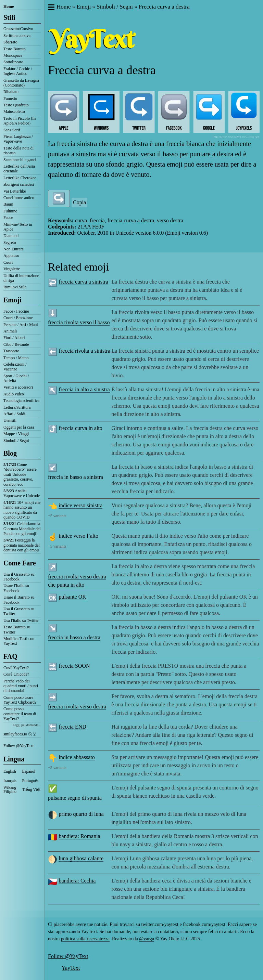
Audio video (14, 394)
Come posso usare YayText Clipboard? (20, 700)
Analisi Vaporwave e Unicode (22, 493)
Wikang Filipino (10, 789)
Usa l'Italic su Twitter (21, 620)
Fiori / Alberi (14, 338)
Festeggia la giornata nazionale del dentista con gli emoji (22, 545)
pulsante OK (72, 597)
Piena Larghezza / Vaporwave (18, 139)
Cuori (8, 262)
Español (29, 771)
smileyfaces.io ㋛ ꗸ (20, 734)
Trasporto (11, 351)
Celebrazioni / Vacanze (15, 367)
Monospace (13, 55)
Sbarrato (10, 42)
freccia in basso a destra (74, 637)
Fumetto (10, 99)
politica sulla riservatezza (85, 939)
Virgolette (12, 269)
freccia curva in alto (80, 428)
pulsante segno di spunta (75, 798)
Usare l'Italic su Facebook (16, 588)
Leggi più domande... (27, 725)
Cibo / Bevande (16, 344)
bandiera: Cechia (77, 881)
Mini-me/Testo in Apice (18, 227)
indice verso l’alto (78, 536)
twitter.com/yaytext (160, 924)
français (10, 781)
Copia (79, 202)
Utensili (10, 420)
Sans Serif (12, 130)
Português (30, 781)
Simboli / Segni (16, 441)
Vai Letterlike (15, 191)
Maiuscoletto (14, 112)
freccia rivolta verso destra (77, 707)
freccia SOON (74, 666)
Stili (9, 17)
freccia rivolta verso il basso (79, 322)
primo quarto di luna (81, 814)
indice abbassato (77, 757)
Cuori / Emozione (18, 318)
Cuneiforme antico (19, 198)
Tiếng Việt (32, 789)
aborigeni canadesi (19, 184)
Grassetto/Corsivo (18, 29)
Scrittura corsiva (17, 36)
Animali (10, 331)
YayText (71, 968)
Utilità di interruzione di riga (21, 278)
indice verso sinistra (80, 505)
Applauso (11, 256)
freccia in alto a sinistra (84, 389)
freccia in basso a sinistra (76, 477)
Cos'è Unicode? (16, 674)
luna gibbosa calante (81, 858)
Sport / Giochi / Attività (16, 378)
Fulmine (10, 211)
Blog (10, 453)
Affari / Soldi (14, 414)
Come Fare (20, 563)
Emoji (12, 300)
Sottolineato (13, 62)
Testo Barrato (15, 49)
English (10, 771)
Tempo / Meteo (16, 358)
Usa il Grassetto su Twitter (19, 611)
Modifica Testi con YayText (19, 641)
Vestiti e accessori (18, 387)
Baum (8, 204)
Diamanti (11, 236)
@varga (147, 939)
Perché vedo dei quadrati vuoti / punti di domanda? (21, 686)
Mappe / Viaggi (16, 434)
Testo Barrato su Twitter (17, 629)
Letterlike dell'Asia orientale (19, 169)
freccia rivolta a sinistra (84, 351)
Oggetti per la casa (19, 427)
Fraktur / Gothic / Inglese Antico (18, 71)
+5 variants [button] (57, 516)
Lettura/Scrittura (17, 407)
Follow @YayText (18, 746)
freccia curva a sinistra (83, 282)
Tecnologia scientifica (21, 401)
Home (9, 6)
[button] (51, 8)
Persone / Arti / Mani (21, 325)
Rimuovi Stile (15, 287)
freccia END (72, 727)
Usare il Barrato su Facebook (19, 600)
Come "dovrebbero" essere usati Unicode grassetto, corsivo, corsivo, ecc (20, 474)
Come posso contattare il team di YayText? (20, 714)
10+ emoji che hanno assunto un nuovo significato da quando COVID (22, 510)
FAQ (10, 656)
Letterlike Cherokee (20, 178)
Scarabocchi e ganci (20, 160)
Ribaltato (11, 92)
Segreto (10, 243)
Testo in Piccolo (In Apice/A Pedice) (20, 121)
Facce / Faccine (16, 311)
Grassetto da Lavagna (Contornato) (21, 83)
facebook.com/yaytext (204, 924)
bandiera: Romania (79, 836)
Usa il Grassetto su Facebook (19, 577)
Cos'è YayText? (16, 668)
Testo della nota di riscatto (18, 151)
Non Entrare (14, 249)
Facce (8, 218)
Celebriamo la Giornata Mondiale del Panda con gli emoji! (22, 529)
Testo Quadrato (16, 105)
